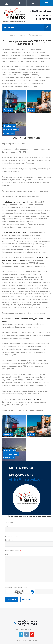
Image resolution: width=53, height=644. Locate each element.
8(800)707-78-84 (43, 19)
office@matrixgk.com (41, 11)
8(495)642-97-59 (43, 16)
